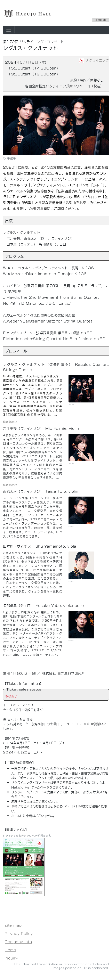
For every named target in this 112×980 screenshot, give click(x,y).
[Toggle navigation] (9, 30)
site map (13, 925)
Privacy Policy (19, 933)
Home (10, 950)
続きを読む (10, 421)
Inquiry (11, 958)
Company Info (18, 942)
